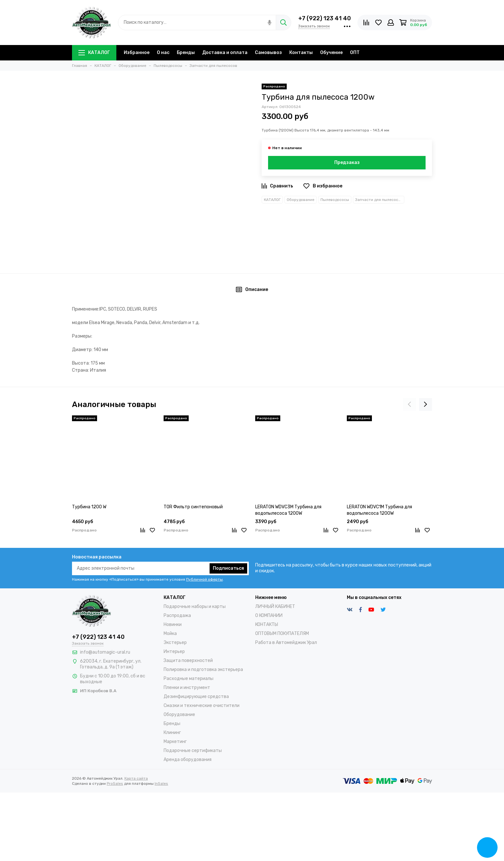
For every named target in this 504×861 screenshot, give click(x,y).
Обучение (331, 53)
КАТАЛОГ (94, 53)
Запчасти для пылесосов (379, 200)
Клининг (172, 733)
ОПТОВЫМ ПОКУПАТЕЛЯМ (282, 634)
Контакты (301, 53)
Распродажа (177, 616)
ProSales (115, 784)
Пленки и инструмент (187, 688)
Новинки (173, 625)
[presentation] (410, 404)
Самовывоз (268, 53)
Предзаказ (347, 163)
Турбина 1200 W (89, 507)
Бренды (186, 53)
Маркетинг (175, 742)
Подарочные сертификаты (193, 751)
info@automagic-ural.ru (105, 652)
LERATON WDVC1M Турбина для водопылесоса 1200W (379, 510)
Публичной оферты (204, 579)
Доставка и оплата (225, 53)
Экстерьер (175, 643)
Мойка (170, 634)
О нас (163, 53)
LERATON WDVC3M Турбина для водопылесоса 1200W (288, 510)
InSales (161, 784)
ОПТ (355, 53)
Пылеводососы (335, 200)
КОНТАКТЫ (267, 625)
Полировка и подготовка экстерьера (203, 670)
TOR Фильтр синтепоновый (193, 507)
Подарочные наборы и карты (195, 607)
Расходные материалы (189, 679)
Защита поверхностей (188, 661)
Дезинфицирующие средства (196, 697)
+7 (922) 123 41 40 (325, 18)
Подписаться (228, 568)
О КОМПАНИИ (269, 616)
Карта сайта (136, 778)
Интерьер (174, 652)
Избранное (137, 53)
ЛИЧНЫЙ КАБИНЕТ (275, 607)
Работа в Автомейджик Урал (286, 643)
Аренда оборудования (188, 760)
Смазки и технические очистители (202, 706)
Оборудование (301, 200)
